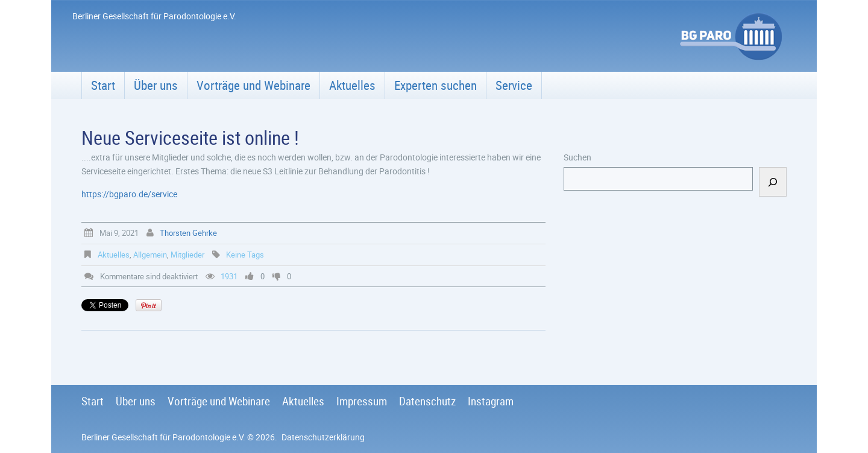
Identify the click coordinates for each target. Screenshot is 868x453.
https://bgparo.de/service (129, 194)
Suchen (577, 157)
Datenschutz (427, 401)
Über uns (156, 85)
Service (514, 85)
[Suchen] (773, 182)
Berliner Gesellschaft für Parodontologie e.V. (163, 437)
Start (103, 85)
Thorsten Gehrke (188, 233)
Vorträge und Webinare (253, 85)
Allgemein (150, 255)
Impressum (362, 401)
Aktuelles (352, 85)
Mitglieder (187, 255)
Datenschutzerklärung (323, 437)
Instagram (491, 401)
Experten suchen (436, 85)
